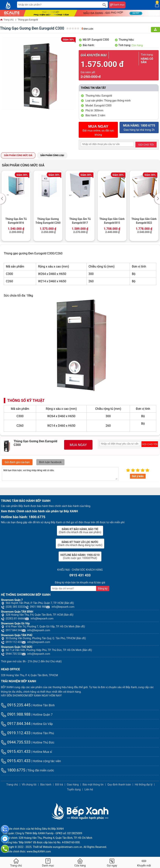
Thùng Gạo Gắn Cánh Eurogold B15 (112, 221)
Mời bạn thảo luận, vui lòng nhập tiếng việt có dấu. (60, 474)
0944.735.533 (16, 742)
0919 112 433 (11, 642)
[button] (3, 199)
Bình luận (87, 29)
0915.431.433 (16, 752)
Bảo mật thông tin (93, 785)
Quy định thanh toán (119, 785)
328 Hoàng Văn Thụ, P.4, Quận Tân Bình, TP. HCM (37, 615)
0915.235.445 (16, 705)
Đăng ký (103, 589)
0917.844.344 (16, 724)
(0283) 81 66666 (13, 619)
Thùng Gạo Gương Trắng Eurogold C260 (48, 221)
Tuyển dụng (74, 789)
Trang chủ (7, 20)
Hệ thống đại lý (144, 785)
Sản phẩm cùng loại (52, 155)
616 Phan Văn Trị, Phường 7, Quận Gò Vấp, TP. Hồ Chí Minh (43, 626)
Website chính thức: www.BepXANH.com (27, 851)
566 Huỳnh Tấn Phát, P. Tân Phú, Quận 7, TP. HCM (37, 603)
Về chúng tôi (29, 785)
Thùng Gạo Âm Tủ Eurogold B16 (16, 221)
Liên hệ (89, 789)
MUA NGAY (78, 445)
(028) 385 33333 (13, 607)
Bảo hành (46, 785)
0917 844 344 (11, 630)
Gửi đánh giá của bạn (17, 462)
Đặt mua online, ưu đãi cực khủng (98, 130)
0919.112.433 (16, 733)
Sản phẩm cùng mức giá (18, 155)
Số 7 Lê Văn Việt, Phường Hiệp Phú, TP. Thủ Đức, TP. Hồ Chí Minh (47, 650)
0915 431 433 (80, 575)
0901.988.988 (36, 607)
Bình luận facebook (50, 462)
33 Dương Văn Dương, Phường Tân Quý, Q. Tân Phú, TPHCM (43, 638)
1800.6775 (13, 770)
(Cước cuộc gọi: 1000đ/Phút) (80, 556)
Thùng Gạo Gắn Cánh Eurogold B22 (144, 221)
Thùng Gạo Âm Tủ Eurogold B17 (80, 221)
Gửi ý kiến (138, 476)
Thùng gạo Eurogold (28, 20)
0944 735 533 (11, 654)
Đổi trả (59, 785)
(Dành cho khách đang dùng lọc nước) (80, 544)
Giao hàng (73, 785)
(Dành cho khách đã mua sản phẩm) (80, 531)
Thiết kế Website (43, 847)
